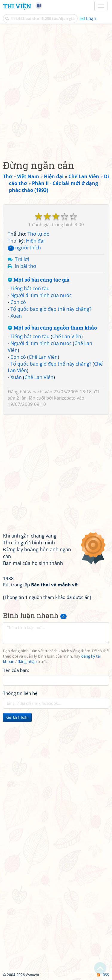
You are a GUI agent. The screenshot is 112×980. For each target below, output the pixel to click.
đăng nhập (27, 662)
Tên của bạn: (16, 670)
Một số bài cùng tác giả (39, 280)
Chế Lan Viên (67, 336)
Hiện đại (35, 241)
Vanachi (36, 392)
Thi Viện (17, 6)
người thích (24, 248)
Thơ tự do (39, 234)
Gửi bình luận (17, 717)
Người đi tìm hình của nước (41, 295)
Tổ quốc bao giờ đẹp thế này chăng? (51, 309)
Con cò (18, 302)
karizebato (65, 398)
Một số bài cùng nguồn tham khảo (52, 328)
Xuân (16, 316)
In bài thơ (26, 266)
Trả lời (22, 259)
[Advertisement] (56, 90)
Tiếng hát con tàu (30, 288)
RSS (103, 975)
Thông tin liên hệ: (21, 693)
